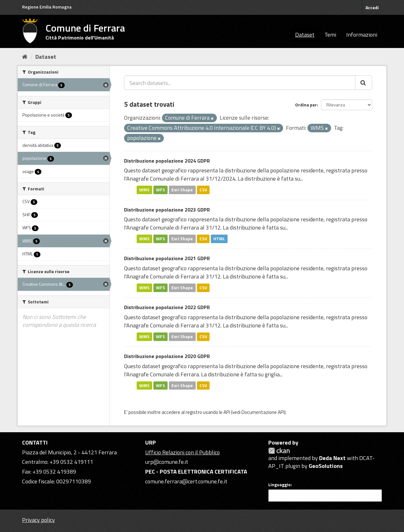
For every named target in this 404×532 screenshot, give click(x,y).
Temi (330, 35)
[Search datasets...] (240, 83)
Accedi (372, 7)
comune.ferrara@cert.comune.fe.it (186, 481)
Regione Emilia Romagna (47, 7)
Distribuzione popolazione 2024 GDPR (167, 161)
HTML (219, 239)
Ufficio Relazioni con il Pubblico (182, 452)
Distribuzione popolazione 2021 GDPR (167, 258)
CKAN (279, 451)
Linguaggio (279, 485)
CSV (203, 190)
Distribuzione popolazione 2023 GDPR (167, 210)
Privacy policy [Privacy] (39, 520)
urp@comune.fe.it (167, 462)
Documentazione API (263, 412)
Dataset (305, 35)
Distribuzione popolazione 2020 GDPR (167, 356)
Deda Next (332, 458)
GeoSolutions (326, 466)
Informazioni (362, 35)
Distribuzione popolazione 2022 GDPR (167, 307)
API (227, 412)
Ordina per (306, 105)
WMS (144, 190)
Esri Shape (182, 190)
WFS (160, 190)
